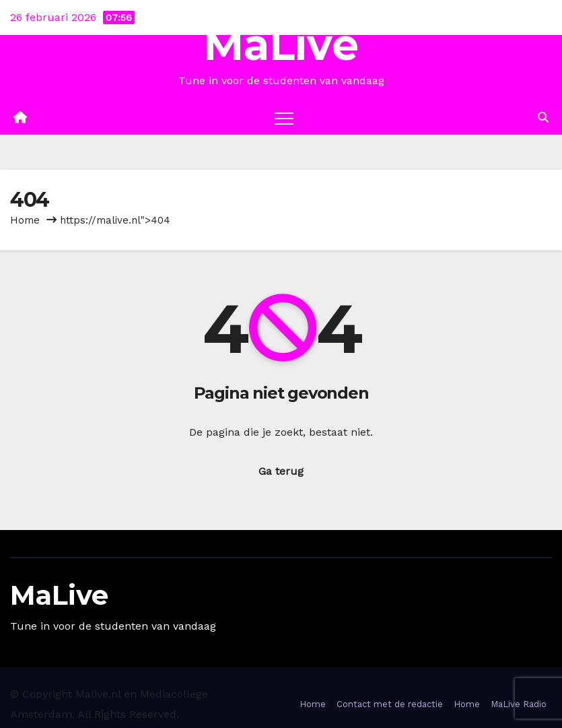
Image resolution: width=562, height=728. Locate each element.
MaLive (281, 45)
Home (25, 220)
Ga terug (281, 471)
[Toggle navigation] (284, 118)
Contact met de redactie (390, 704)
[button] (543, 118)
